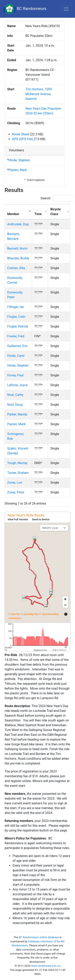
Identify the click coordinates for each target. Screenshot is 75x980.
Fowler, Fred (16, 336)
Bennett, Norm (17, 248)
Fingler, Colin (16, 317)
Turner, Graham (18, 473)
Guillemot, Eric (17, 346)
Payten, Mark (18, 170)
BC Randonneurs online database (39, 937)
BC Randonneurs (25, 9)
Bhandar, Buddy (18, 258)
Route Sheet (21, 134)
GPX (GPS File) (22, 139)
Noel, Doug (15, 405)
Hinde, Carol (16, 356)
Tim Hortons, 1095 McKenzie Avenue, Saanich (39, 94)
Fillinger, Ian (16, 307)
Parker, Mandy (17, 414)
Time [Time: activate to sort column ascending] (38, 214)
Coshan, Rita (16, 268)
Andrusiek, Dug (18, 224)
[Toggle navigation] (66, 9)
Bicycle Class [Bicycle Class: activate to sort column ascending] (56, 212)
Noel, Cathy (15, 395)
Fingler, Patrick (18, 326)
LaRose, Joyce (17, 385)
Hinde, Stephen (19, 160)
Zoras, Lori (15, 483)
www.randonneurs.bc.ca (46, 966)
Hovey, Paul (15, 375)
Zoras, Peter (16, 492)
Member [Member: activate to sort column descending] (13, 214)
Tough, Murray (17, 463)
